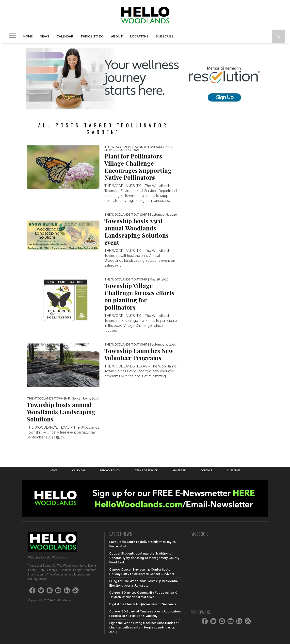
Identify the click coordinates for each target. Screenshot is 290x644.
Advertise (179, 470)
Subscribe (165, 36)
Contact (206, 470)
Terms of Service (146, 470)
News (45, 36)
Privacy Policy (110, 470)
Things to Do (92, 36)
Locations (139, 36)
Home (28, 36)
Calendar (65, 36)
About (117, 36)
